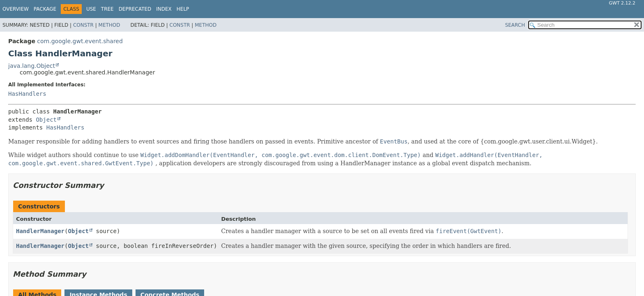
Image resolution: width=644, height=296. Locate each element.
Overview (16, 9)
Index (164, 9)
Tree (107, 9)
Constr (83, 25)
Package (45, 9)
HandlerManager (40, 231)
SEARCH (515, 25)
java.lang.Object (32, 66)
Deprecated (135, 9)
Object (46, 120)
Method (109, 25)
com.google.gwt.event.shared (80, 41)
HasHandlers (27, 94)
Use (91, 9)
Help (183, 9)
